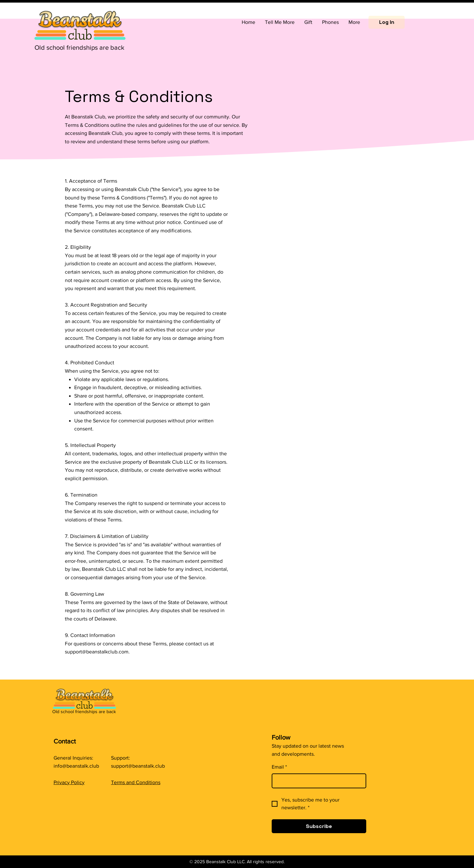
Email (279, 767)
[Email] (317, 781)
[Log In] (387, 22)
